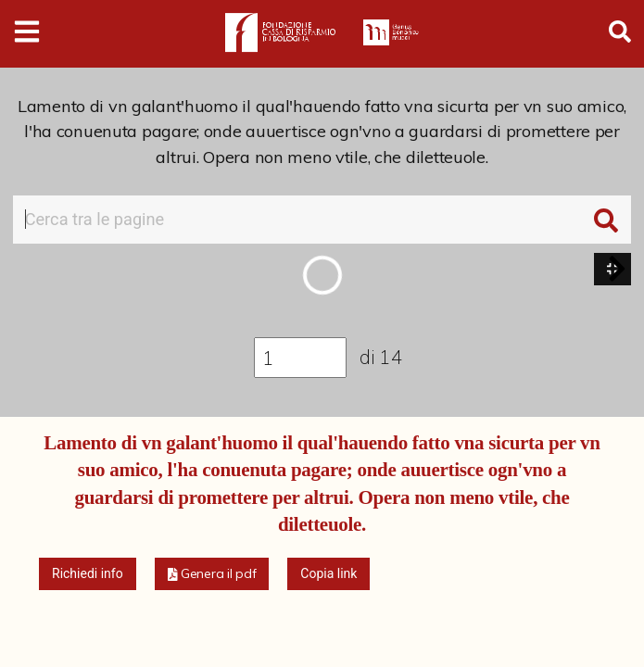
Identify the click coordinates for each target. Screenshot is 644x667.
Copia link (328, 573)
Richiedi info (88, 573)
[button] (617, 269)
